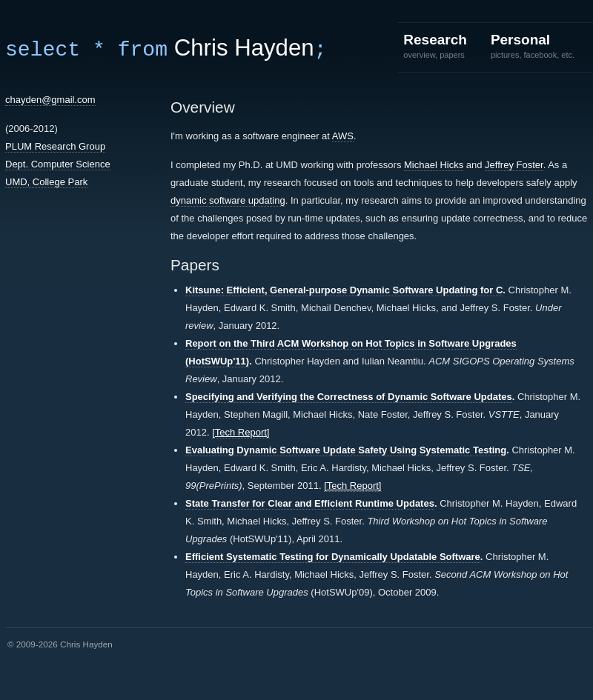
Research (435, 46)
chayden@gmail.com (50, 100)
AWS (343, 136)
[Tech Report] (241, 432)
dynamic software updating (228, 200)
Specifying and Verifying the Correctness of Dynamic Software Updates (349, 397)
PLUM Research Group (55, 146)
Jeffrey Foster (514, 165)
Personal (533, 46)
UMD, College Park (46, 182)
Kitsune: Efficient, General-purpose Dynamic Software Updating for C (344, 290)
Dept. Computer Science (58, 164)
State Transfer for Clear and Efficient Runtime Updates (310, 503)
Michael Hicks (434, 165)
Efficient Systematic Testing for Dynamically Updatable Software (333, 557)
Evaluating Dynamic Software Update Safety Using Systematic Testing (346, 450)
